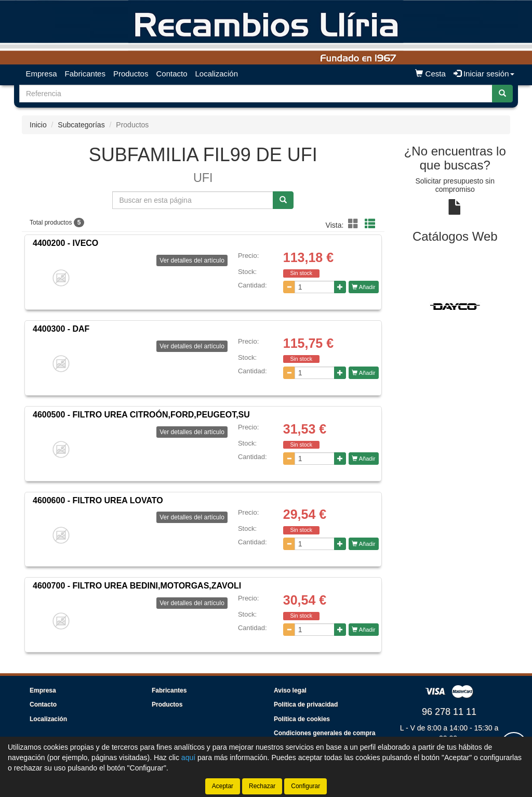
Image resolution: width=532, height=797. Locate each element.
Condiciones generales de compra (324, 733)
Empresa (42, 74)
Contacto (171, 74)
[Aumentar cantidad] (340, 287)
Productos (131, 74)
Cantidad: (252, 285)
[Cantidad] (315, 287)
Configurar (305, 786)
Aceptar (223, 786)
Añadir (363, 287)
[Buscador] (256, 94)
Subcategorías (81, 125)
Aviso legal (290, 690)
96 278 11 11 (449, 712)
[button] (355, 224)
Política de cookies (302, 719)
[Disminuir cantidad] (289, 287)
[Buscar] (502, 94)
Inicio (38, 125)
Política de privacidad (306, 704)
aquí (188, 757)
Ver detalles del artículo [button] (192, 260)
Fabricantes (85, 74)
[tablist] (455, 306)
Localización (217, 74)
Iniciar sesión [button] (484, 74)
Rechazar (262, 786)
